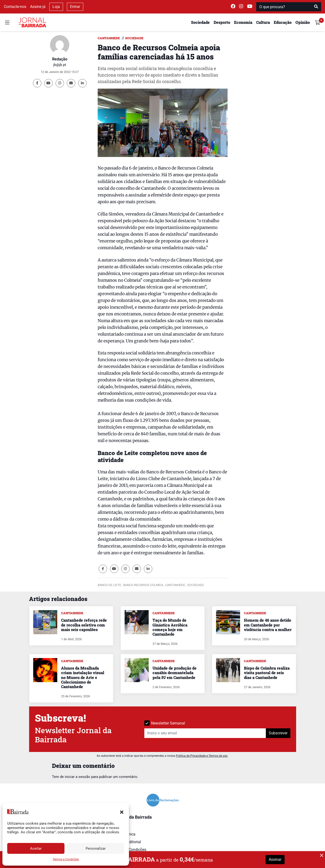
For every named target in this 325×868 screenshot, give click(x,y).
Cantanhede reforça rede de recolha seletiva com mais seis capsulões (84, 625)
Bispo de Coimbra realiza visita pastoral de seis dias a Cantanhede (267, 673)
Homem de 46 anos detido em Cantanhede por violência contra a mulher (268, 625)
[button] (122, 812)
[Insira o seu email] (205, 733)
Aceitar (36, 848)
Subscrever (278, 733)
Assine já (38, 7)
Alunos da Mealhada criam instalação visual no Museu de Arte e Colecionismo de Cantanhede (83, 677)
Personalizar (96, 848)
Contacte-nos (15, 7)
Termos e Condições (66, 859)
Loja (56, 7)
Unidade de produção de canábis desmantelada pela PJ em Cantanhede (175, 673)
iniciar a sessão (77, 777)
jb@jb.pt (60, 65)
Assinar (275, 859)
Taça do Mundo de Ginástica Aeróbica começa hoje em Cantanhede (170, 627)
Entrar (75, 7)
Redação (60, 59)
